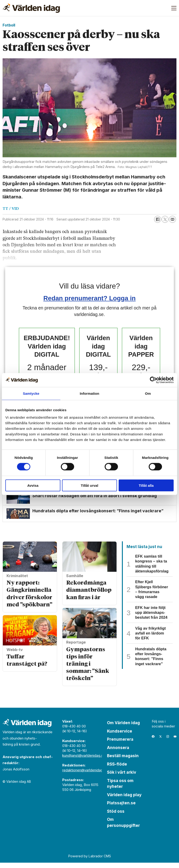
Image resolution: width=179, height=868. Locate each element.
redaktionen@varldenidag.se (85, 775)
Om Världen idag (123, 728)
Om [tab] (148, 393)
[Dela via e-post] (172, 219)
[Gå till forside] (31, 8)
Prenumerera (120, 745)
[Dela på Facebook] (158, 219)
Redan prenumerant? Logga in (89, 298)
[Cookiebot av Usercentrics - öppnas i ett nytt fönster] (153, 380)
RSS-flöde (117, 769)
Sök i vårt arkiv (122, 778)
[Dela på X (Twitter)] (165, 219)
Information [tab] (89, 393)
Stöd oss (116, 816)
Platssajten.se (121, 808)
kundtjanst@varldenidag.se (84, 761)
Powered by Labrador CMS (90, 861)
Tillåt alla (146, 485)
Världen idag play (124, 800)
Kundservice (120, 736)
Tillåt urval (90, 485)
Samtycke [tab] (31, 393)
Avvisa (33, 485)
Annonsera (118, 753)
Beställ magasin (123, 761)
